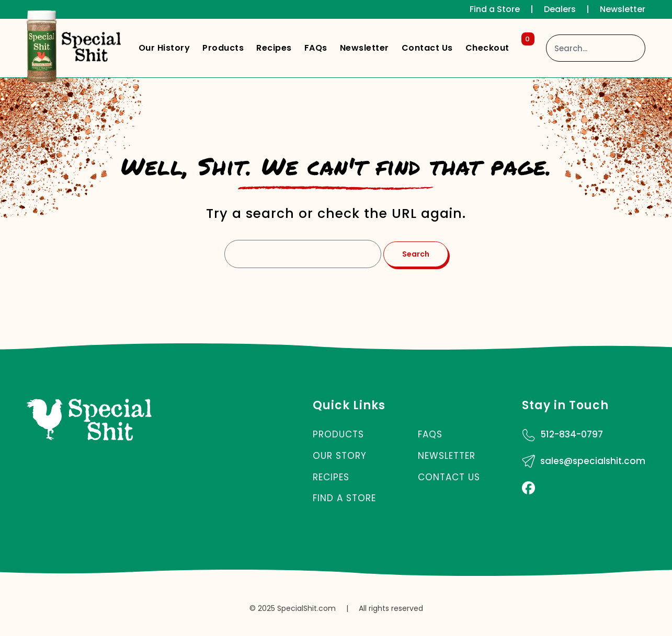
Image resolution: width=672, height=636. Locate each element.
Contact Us (427, 48)
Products (223, 48)
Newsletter (623, 9)
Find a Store (495, 9)
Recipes (274, 48)
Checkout (498, 45)
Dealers (560, 9)
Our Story (340, 456)
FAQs (316, 48)
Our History (164, 48)
